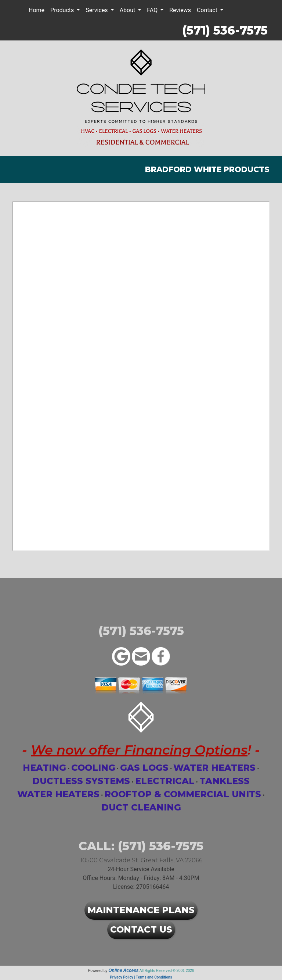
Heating (44, 768)
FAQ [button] (153, 10)
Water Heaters (214, 768)
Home (37, 10)
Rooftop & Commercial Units (183, 794)
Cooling (93, 768)
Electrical (165, 781)
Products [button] (63, 10)
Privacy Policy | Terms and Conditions (141, 977)
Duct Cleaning (141, 807)
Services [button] (97, 10)
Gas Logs (144, 768)
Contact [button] (208, 10)
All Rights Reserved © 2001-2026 (167, 971)
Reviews (180, 10)
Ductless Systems (81, 781)
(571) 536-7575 (225, 30)
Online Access (123, 970)
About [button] (128, 10)
